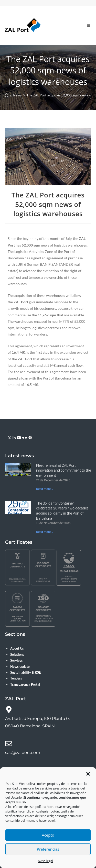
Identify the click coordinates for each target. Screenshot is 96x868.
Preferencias (48, 849)
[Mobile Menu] (89, 25)
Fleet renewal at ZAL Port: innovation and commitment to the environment (63, 470)
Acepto (48, 835)
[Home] (7, 95)
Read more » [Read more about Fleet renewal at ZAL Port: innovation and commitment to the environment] (45, 489)
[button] (88, 774)
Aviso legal (45, 861)
